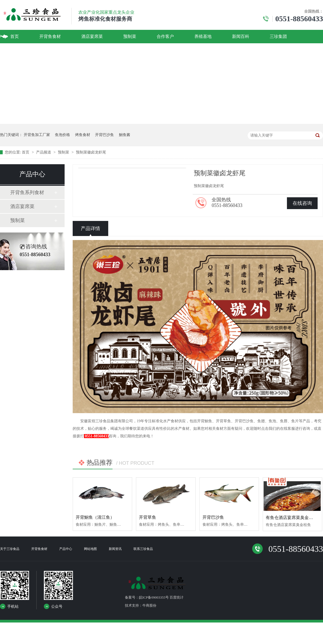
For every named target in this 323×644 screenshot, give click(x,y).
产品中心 (66, 549)
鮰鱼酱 (125, 135)
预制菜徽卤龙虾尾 (91, 152)
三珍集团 (278, 36)
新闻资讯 (115, 549)
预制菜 (130, 36)
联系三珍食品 (143, 549)
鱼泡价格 (62, 135)
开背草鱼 (148, 517)
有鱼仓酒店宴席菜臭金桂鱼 (292, 518)
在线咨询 (302, 203)
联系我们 (19, 50)
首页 (15, 36)
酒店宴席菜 (92, 36)
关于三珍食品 (10, 549)
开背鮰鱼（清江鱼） (95, 517)
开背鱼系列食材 (27, 192)
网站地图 (90, 549)
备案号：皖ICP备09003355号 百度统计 (154, 597)
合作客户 (165, 36)
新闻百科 (241, 36)
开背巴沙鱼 (104, 135)
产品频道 (44, 152)
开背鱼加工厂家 (37, 135)
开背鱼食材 (50, 36)
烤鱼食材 (83, 135)
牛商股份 (149, 605)
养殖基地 (203, 36)
